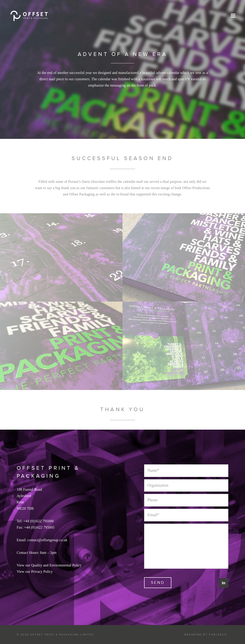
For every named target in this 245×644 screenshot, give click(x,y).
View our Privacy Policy (35, 572)
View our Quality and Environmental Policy (49, 565)
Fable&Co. (219, 635)
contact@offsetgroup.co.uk (48, 540)
